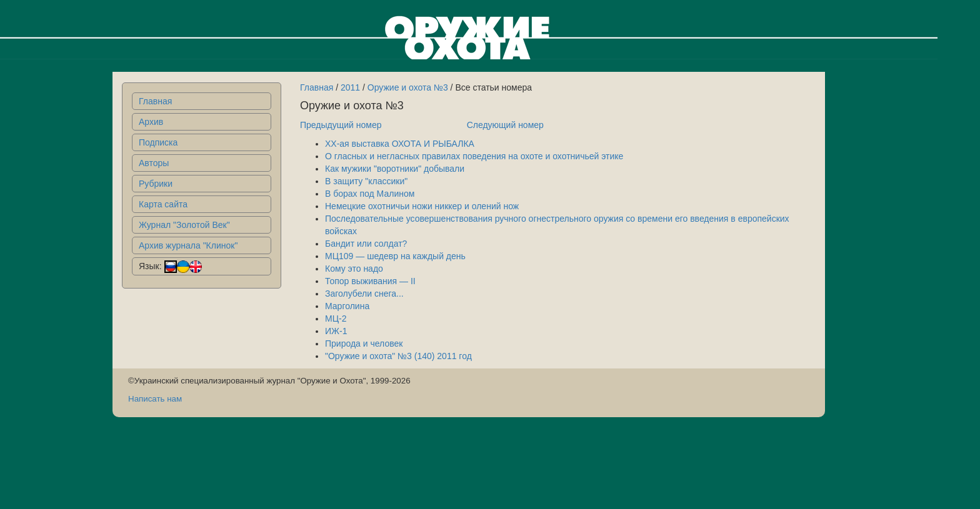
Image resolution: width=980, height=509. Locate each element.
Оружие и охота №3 (408, 87)
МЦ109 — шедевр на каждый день (395, 256)
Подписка (158, 142)
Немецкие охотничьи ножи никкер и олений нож (422, 206)
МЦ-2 (336, 319)
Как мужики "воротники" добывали (395, 169)
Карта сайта (163, 204)
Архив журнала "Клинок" (188, 245)
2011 (350, 87)
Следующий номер (505, 125)
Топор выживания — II (370, 281)
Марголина (347, 306)
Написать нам (155, 399)
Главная (155, 101)
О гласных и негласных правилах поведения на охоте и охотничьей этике (474, 156)
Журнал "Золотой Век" (184, 225)
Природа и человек (364, 343)
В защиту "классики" (366, 181)
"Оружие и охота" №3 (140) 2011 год (398, 356)
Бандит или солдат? (366, 244)
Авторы (154, 163)
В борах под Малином (370, 194)
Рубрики (156, 184)
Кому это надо (354, 269)
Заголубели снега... (364, 294)
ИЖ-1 (336, 331)
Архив (151, 122)
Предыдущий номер (341, 125)
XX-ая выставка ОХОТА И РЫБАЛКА (400, 144)
